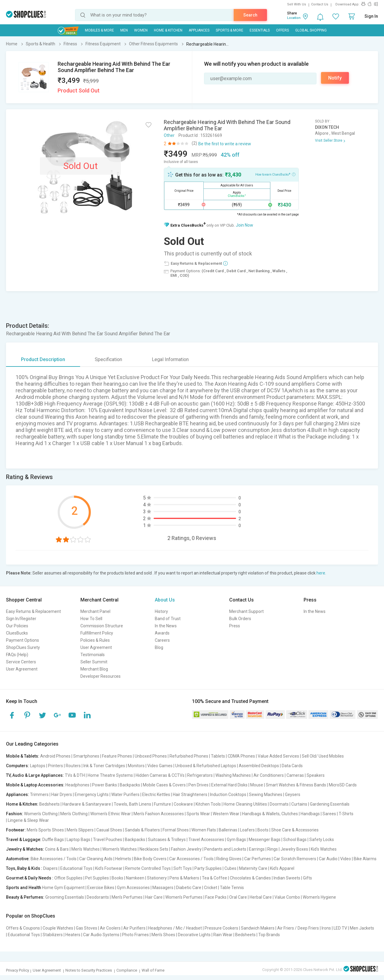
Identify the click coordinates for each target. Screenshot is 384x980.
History (161, 611)
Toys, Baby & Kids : (24, 868)
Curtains (299, 804)
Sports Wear (198, 814)
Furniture (162, 804)
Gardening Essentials (330, 804)
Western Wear (226, 814)
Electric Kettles (156, 795)
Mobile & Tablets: (23, 756)
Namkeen (135, 878)
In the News (166, 626)
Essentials (260, 30)
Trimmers (39, 795)
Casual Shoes (109, 830)
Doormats (279, 804)
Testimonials (93, 655)
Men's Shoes (163, 935)
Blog (159, 647)
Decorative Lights (194, 935)
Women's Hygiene (319, 897)
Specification (108, 359)
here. (321, 573)
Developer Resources (100, 676)
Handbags (310, 814)
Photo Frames (135, 935)
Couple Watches (58, 928)
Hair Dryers (62, 795)
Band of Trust (168, 619)
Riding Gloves (229, 859)
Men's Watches (85, 849)
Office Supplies (68, 878)
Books (117, 878)
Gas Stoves (87, 928)
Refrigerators (200, 775)
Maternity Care (253, 868)
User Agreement (22, 669)
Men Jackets (362, 928)
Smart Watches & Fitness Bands (296, 785)
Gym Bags (236, 840)
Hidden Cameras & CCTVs (160, 775)
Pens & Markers (184, 878)
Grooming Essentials (65, 897)
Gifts (307, 878)
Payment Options (22, 640)
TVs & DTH (75, 775)
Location (294, 18)
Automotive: (18, 859)
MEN (124, 30)
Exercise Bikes (101, 888)
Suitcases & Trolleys (167, 840)
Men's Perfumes (127, 897)
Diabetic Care (189, 888)
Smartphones (86, 756)
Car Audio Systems (101, 935)
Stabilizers (53, 935)
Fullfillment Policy (97, 633)
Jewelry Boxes (294, 849)
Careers (162, 640)
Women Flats (204, 830)
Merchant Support (246, 611)
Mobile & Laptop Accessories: (35, 785)
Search (250, 15)
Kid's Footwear (109, 868)
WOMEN (141, 30)
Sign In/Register (21, 619)
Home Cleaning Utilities (245, 804)
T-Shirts (346, 814)
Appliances (199, 30)
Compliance (127, 970)
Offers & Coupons (23, 928)
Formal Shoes (176, 830)
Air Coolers (110, 928)
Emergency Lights (92, 795)
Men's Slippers (80, 830)
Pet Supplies (97, 878)
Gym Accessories (133, 888)
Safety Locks (322, 840)
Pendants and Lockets (225, 849)
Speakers (316, 775)
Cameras (295, 775)
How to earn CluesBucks (275, 174)
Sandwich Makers (258, 928)
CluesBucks (17, 633)
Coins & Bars (57, 849)
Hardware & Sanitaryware (87, 804)
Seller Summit (94, 662)
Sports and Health (24, 888)
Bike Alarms (365, 859)
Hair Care (154, 897)
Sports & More (229, 30)
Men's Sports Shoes (45, 830)
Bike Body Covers (150, 859)
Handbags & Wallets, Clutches (270, 814)
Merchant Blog (94, 669)
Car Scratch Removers (295, 859)
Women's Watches (120, 849)
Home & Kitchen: (22, 804)
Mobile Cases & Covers (164, 785)
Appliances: (18, 795)
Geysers (293, 795)
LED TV (340, 928)
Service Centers (21, 662)
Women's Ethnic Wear (111, 814)
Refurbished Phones (189, 756)
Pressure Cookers (221, 928)
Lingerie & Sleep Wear (28, 820)
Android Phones (55, 756)
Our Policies (17, 626)
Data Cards (292, 766)
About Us (165, 600)
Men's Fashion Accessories (159, 814)
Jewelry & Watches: (25, 849)
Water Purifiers (125, 795)
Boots (263, 830)
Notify (335, 78)
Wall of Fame (153, 970)
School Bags (295, 840)
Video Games (160, 766)
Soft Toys (183, 868)
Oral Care (238, 897)
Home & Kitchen (168, 30)
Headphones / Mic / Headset (175, 928)
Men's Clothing (74, 814)
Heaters (73, 935)
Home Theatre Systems (110, 775)
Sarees (329, 814)
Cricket (211, 888)
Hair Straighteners (190, 795)
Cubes (230, 868)
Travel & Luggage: (24, 840)
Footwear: (16, 830)
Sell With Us (297, 4)
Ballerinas (228, 830)
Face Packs (216, 897)
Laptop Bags (78, 840)
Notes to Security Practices (89, 970)
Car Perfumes (258, 859)
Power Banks (105, 785)
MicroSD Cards (343, 785)
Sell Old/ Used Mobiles (323, 756)
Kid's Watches (324, 849)
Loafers (247, 830)
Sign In (371, 16)
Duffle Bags (53, 840)
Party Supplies (208, 868)
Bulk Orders (240, 619)
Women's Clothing (41, 814)
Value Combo (287, 897)
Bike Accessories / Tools (54, 859)
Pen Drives (198, 785)
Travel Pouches (108, 840)
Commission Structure (102, 626)
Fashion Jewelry (186, 849)
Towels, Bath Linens (132, 804)
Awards (162, 633)
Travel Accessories (206, 840)
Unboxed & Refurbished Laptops (206, 766)
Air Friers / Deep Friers (298, 928)
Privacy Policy (18, 970)
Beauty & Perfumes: (25, 897)
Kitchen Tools (208, 804)
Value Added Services (278, 756)
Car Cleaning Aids (96, 859)
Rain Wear (223, 935)
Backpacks (130, 785)
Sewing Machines (266, 795)
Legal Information (170, 359)
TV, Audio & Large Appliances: (35, 775)
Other (169, 135)
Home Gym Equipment (63, 888)
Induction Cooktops (228, 795)
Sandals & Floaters (142, 830)
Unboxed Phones (151, 756)
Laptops (38, 766)
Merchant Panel (95, 611)
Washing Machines (233, 775)
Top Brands (269, 935)
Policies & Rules (95, 640)
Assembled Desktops (259, 766)
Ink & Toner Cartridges (104, 766)
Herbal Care (261, 897)
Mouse (257, 785)
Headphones (77, 785)
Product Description (43, 359)
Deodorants (98, 897)
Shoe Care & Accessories (295, 830)
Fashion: (15, 814)
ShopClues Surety (23, 647)
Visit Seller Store (329, 140)
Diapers (50, 868)
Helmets (123, 859)
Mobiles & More (99, 30)
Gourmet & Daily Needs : (30, 878)
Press (235, 626)
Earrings (257, 849)
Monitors (136, 766)
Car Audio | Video (335, 859)
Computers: (18, 766)
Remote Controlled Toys (148, 868)
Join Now (244, 225)
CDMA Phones (241, 756)
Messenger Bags (265, 840)
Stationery (157, 878)
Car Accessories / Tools (191, 859)
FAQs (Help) (17, 655)
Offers (282, 30)
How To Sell (91, 619)
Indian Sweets (287, 878)
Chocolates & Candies (250, 878)
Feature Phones (117, 756)
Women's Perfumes (184, 897)
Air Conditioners (269, 775)
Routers (73, 766)
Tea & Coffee (214, 878)
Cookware (183, 804)
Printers (55, 766)
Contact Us (320, 4)
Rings (273, 849)
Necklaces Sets (154, 849)
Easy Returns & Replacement (33, 611)
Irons (326, 928)
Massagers (163, 888)
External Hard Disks (229, 785)
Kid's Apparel (282, 868)
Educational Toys (76, 868)
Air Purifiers (134, 928)
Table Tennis (232, 888)
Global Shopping (311, 30)
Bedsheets (49, 804)
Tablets (218, 756)
